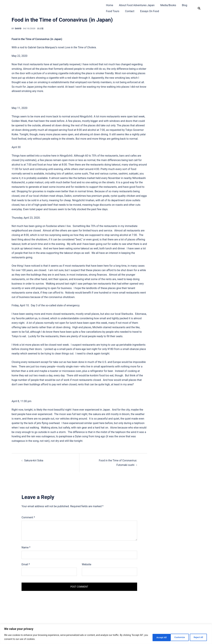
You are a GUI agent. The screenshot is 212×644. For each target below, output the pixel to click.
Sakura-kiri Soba (34, 460)
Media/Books (168, 5)
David (18, 29)
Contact (130, 11)
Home (110, 5)
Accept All (198, 637)
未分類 (40, 29)
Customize (155, 637)
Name (26, 547)
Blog (185, 5)
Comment (28, 517)
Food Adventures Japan (40, 5)
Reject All (177, 637)
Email (26, 564)
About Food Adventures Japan (137, 5)
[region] (106, 634)
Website (87, 564)
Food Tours (113, 11)
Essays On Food (150, 11)
